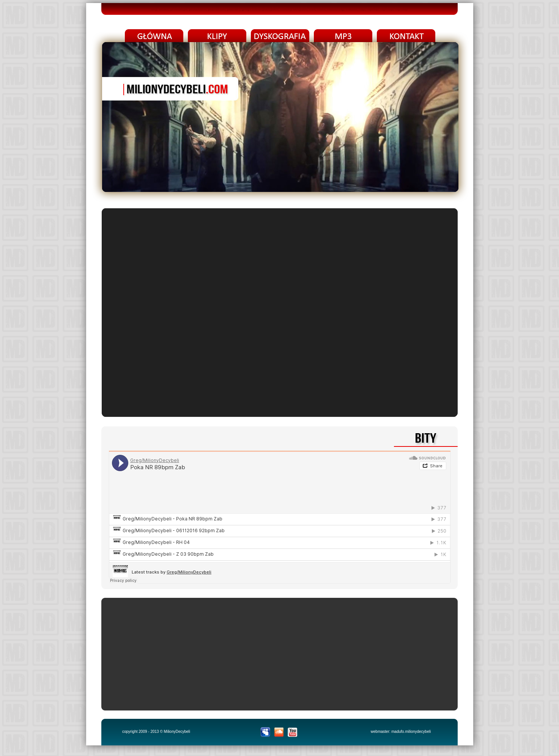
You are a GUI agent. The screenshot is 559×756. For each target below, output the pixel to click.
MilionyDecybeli (177, 732)
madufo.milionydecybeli (411, 732)
